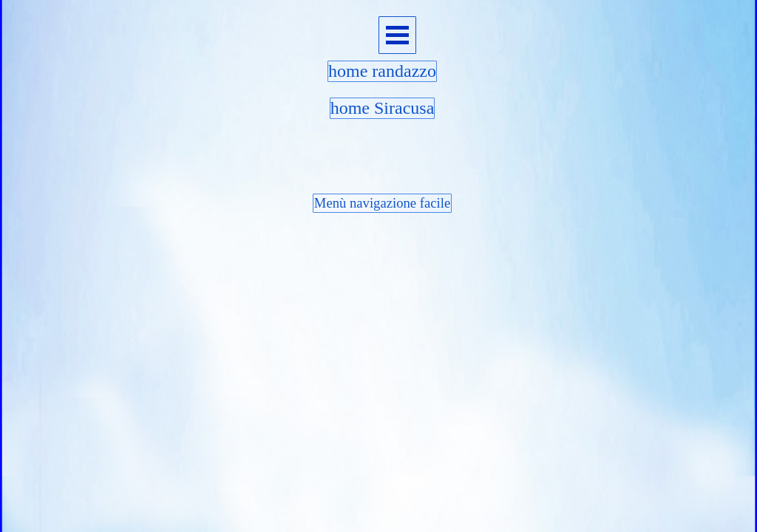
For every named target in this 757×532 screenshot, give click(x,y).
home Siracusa (383, 108)
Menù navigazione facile (382, 203)
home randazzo (382, 71)
